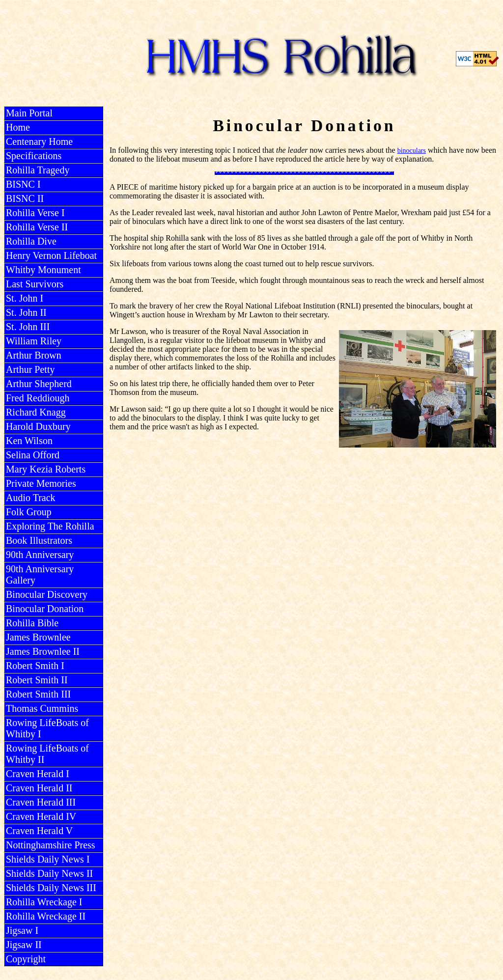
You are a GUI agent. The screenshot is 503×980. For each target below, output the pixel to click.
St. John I (25, 298)
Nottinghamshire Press (51, 845)
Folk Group (29, 512)
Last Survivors (35, 284)
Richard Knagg (36, 412)
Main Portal (29, 113)
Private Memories (41, 483)
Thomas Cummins (42, 708)
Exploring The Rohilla (50, 526)
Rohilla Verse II (37, 227)
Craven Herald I (38, 774)
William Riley (34, 341)
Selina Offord (33, 455)
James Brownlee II (43, 651)
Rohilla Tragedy (38, 170)
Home (18, 127)
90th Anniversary (40, 555)
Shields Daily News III (51, 888)
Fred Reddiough (38, 398)
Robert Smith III (38, 694)
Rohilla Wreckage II (46, 916)
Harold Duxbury (38, 426)
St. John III (28, 327)
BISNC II (25, 198)
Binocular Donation (45, 609)
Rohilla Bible (32, 623)
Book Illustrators (39, 540)
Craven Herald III (41, 802)
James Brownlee (38, 637)
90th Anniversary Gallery (40, 574)
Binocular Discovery (47, 594)
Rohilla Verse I (35, 213)
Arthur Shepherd (39, 384)
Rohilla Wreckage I (44, 902)
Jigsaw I (22, 930)
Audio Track (31, 498)
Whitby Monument (43, 270)
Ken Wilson (29, 441)
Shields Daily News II (49, 873)
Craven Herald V (39, 831)
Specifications (34, 156)
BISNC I (23, 184)
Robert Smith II (37, 680)
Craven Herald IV (41, 816)
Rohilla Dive (31, 241)
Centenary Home (39, 141)
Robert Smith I (35, 666)
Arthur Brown (34, 355)
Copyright (26, 959)
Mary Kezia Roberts (46, 469)
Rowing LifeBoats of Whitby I (47, 728)
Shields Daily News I (48, 859)
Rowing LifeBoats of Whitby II (47, 754)
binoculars (412, 151)
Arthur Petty (30, 369)
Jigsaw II (24, 945)
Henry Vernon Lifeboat (51, 255)
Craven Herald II (39, 788)
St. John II (26, 312)
